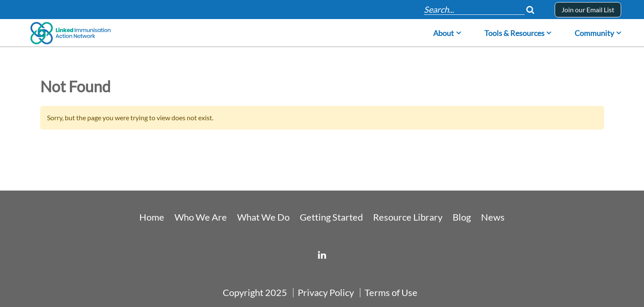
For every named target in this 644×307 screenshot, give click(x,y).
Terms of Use (391, 293)
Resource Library (408, 217)
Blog (462, 217)
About (444, 33)
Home (152, 217)
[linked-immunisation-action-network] (322, 255)
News (493, 217)
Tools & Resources (514, 33)
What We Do (263, 217)
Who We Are (201, 217)
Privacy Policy (326, 293)
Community (594, 33)
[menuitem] (447, 31)
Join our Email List (588, 10)
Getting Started (331, 217)
